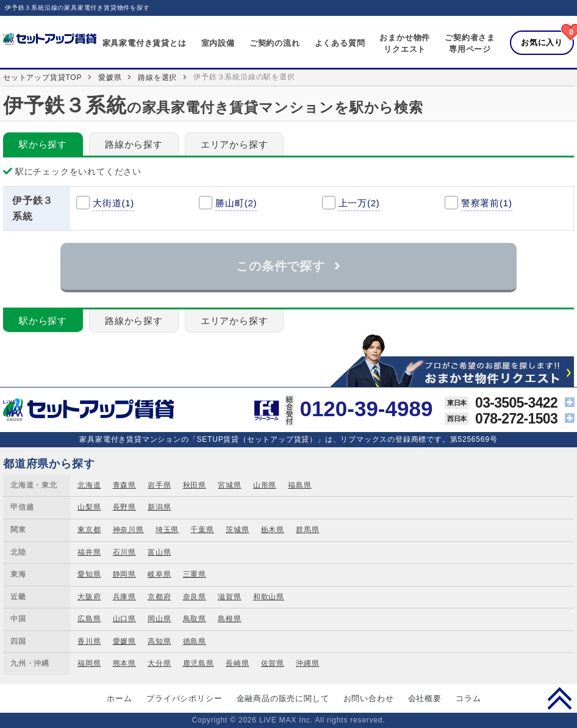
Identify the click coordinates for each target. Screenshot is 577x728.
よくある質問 (340, 43)
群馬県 (307, 530)
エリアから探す (235, 144)
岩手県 (159, 485)
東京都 (89, 530)
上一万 (359, 203)
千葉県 (202, 530)
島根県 (229, 619)
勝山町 (236, 203)
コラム (468, 698)
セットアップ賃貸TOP (42, 77)
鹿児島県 (199, 663)
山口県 (124, 619)
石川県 (124, 552)
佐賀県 (273, 663)
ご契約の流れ (275, 43)
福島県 (299, 485)
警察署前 (487, 203)
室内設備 (218, 43)
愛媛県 (110, 77)
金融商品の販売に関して (283, 698)
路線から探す (134, 144)
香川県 (89, 641)
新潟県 (159, 507)
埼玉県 (167, 530)
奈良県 (195, 597)
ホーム (119, 698)
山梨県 (89, 507)
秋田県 (195, 485)
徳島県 (195, 641)
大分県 (159, 663)
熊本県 (124, 663)
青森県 (124, 485)
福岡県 (89, 663)
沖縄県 (307, 663)
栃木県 (273, 530)
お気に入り (542, 42)
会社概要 (425, 698)
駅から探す (43, 144)
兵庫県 (124, 597)
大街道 (113, 203)
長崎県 (237, 663)
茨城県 (237, 530)
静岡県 (124, 574)
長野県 (124, 507)
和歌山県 (269, 597)
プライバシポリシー (184, 698)
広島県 (89, 619)
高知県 (159, 641)
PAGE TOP (560, 698)
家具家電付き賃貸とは (145, 43)
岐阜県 (159, 574)
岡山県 (159, 619)
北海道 (89, 485)
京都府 (159, 597)
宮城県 (229, 485)
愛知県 (89, 574)
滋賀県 (229, 597)
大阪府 (89, 597)
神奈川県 (128, 530)
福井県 (89, 552)
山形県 (265, 485)
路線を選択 (157, 77)
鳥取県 (195, 619)
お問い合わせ (369, 698)
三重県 (195, 574)
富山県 (159, 552)
